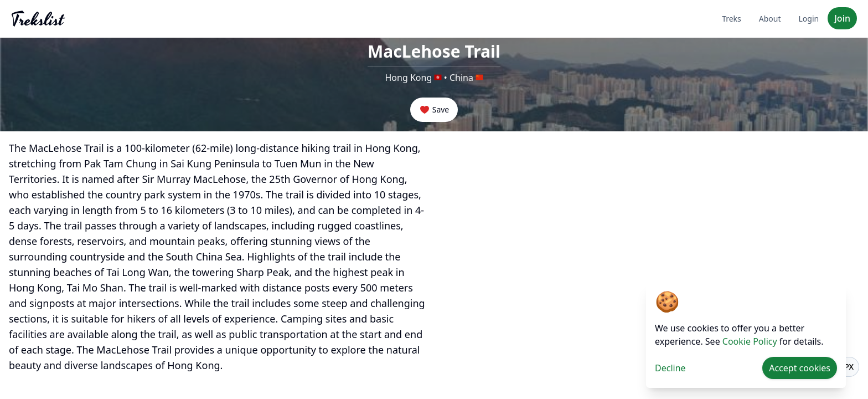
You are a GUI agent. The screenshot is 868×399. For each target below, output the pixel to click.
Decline (670, 368)
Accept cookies (800, 368)
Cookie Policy (750, 341)
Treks (732, 19)
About (770, 19)
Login (809, 19)
